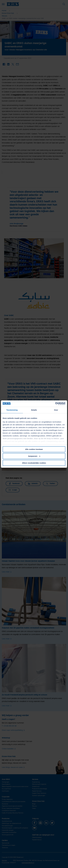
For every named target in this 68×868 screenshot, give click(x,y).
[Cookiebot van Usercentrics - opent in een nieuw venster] (55, 404)
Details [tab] (34, 410)
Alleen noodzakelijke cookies (34, 463)
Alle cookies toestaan (34, 449)
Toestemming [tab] (12, 410)
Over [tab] (56, 410)
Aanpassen (34, 456)
